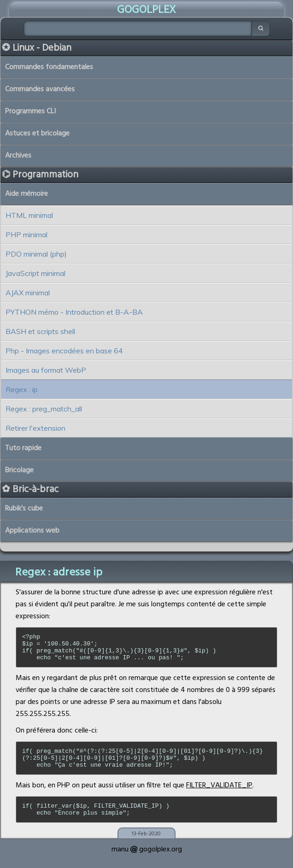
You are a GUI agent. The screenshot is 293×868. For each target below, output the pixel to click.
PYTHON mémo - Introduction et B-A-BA (74, 312)
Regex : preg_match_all (44, 409)
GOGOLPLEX (146, 10)
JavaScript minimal (35, 273)
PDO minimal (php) (36, 254)
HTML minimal (29, 215)
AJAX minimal (28, 293)
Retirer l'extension (35, 428)
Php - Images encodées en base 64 (64, 351)
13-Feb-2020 (146, 846)
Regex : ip (22, 389)
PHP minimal (26, 235)
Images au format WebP (46, 370)
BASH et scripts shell (40, 331)
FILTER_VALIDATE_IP (219, 795)
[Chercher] (138, 29)
